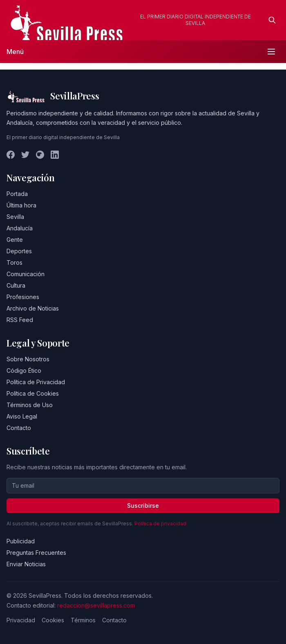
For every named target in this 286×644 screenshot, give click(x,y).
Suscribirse (143, 506)
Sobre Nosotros (28, 359)
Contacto (19, 428)
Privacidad (21, 620)
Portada (17, 194)
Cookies (53, 620)
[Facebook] (11, 155)
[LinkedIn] (55, 155)
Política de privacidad (160, 524)
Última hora (21, 205)
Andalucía (20, 228)
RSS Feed (20, 320)
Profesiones (23, 297)
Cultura (16, 285)
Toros (15, 262)
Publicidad (21, 541)
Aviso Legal (22, 416)
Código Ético (24, 370)
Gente (15, 240)
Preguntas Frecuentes (36, 553)
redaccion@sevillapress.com (96, 605)
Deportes (19, 251)
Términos (83, 620)
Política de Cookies (33, 393)
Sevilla (15, 217)
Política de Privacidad (36, 382)
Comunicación (26, 274)
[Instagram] (40, 155)
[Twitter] (25, 155)
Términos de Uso (30, 405)
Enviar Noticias (26, 564)
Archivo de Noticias (33, 308)
